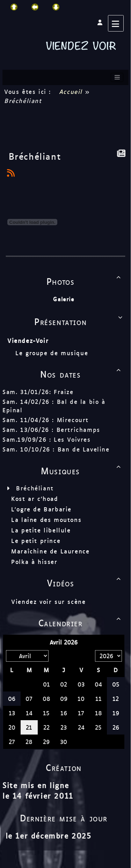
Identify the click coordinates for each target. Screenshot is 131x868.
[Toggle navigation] (117, 77)
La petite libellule (41, 530)
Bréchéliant (35, 488)
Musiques (82, 470)
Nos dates (82, 374)
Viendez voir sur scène (48, 601)
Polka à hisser (34, 562)
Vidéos (85, 583)
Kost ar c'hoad (35, 498)
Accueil (71, 91)
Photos (85, 281)
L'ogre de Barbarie (41, 509)
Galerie (64, 299)
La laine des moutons (46, 519)
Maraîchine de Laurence (50, 551)
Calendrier (81, 622)
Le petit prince (36, 540)
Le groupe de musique (53, 353)
